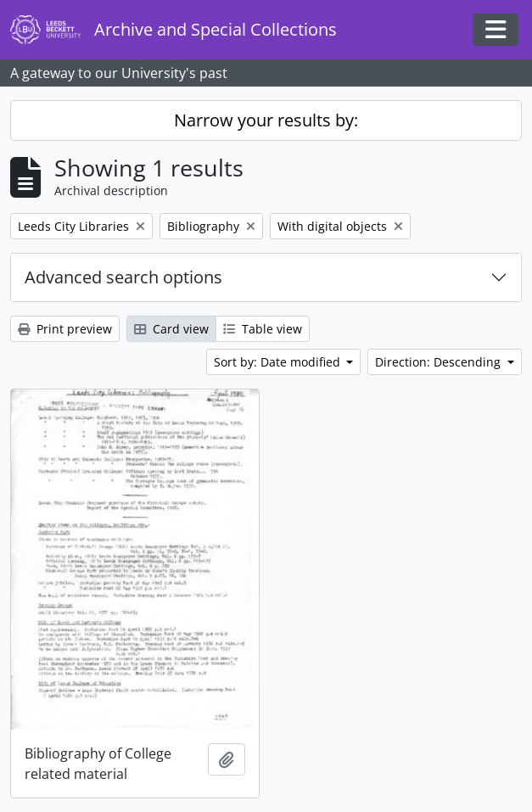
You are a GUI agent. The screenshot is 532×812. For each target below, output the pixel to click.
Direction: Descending (440, 362)
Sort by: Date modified (279, 362)
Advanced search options (123, 277)
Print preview (65, 329)
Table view (263, 329)
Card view (171, 329)
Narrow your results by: (266, 120)
